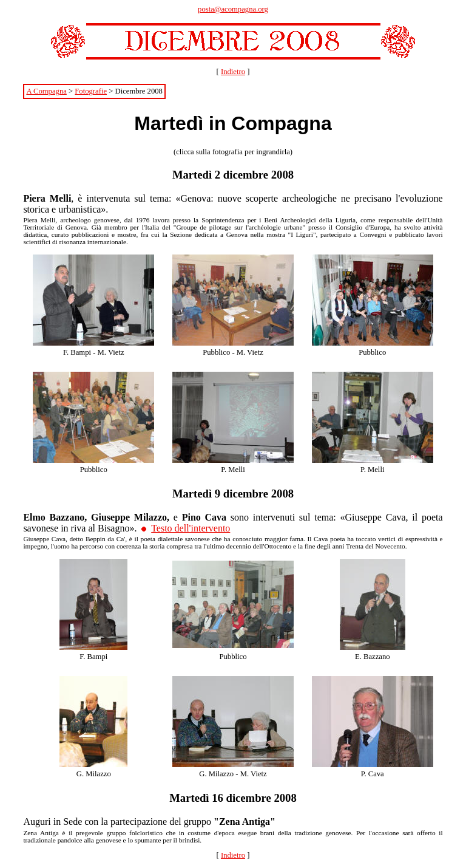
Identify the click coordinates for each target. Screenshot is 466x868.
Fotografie (91, 91)
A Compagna (46, 91)
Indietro (233, 72)
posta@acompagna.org (233, 9)
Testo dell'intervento (191, 528)
